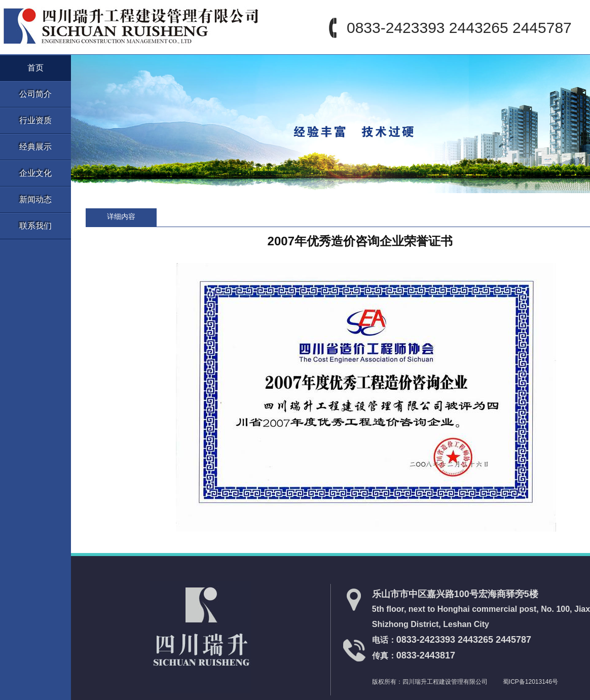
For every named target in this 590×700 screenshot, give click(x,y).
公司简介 (35, 94)
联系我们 (35, 226)
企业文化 (35, 173)
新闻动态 (35, 199)
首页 (35, 68)
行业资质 (35, 120)
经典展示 (35, 147)
